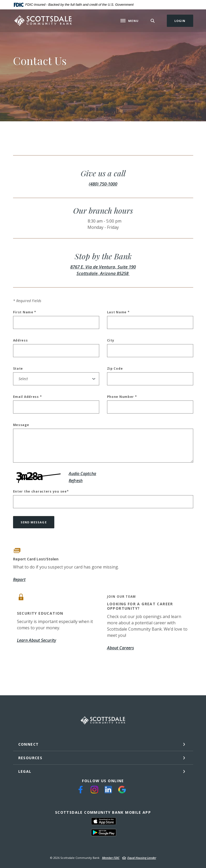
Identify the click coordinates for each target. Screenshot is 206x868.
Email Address (28, 397)
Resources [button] (30, 758)
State (18, 369)
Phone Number (122, 397)
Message (21, 425)
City (111, 340)
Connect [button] (29, 744)
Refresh (76, 481)
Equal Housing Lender (142, 858)
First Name (25, 312)
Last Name (118, 312)
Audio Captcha (82, 474)
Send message (34, 522)
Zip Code (115, 369)
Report (19, 579)
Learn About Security (37, 640)
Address (20, 340)
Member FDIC (111, 858)
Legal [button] (25, 771)
